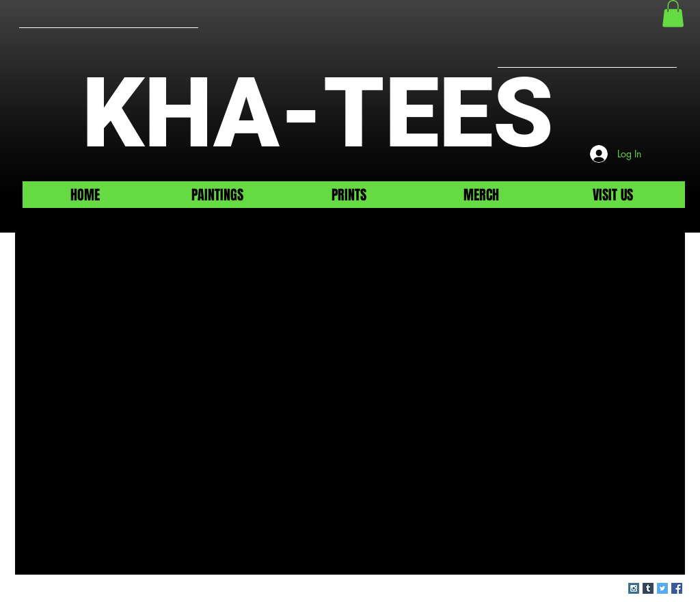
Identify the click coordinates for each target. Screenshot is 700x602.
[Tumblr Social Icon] (648, 588)
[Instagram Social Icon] (634, 588)
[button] (673, 13)
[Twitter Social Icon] (662, 588)
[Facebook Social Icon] (677, 588)
